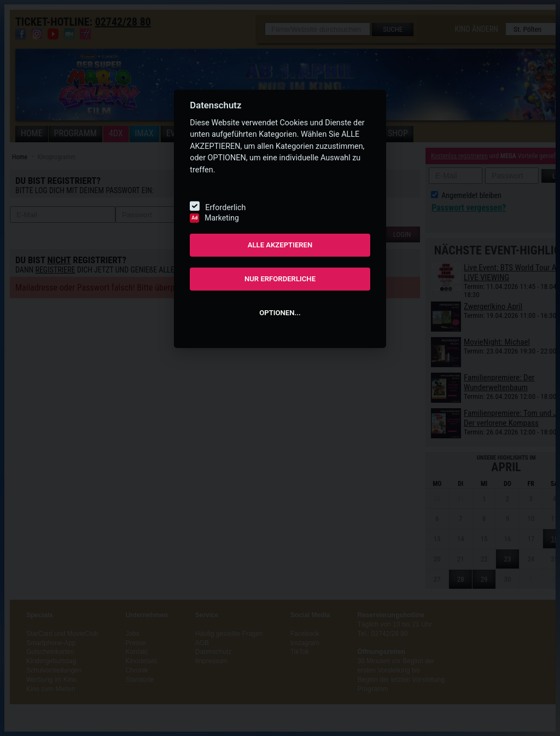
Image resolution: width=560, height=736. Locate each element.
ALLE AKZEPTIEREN (280, 245)
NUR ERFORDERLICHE (280, 279)
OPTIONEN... (280, 313)
